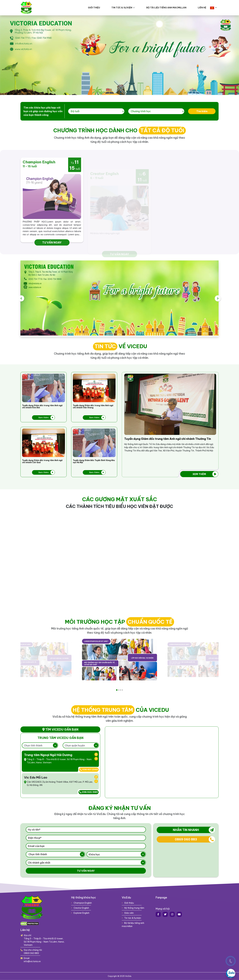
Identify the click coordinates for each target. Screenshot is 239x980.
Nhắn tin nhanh (194, 830)
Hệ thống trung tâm (133, 908)
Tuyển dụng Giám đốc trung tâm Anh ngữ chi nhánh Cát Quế (42, 461)
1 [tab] (117, 690)
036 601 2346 (89, 770)
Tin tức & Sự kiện (122, 8)
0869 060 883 (195, 839)
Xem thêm (46, 418)
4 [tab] (122, 690)
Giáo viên (128, 913)
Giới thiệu (94, 8)
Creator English (80, 908)
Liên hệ (202, 8)
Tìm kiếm (187, 111)
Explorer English (80, 913)
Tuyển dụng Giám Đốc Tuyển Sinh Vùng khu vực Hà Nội (94, 461)
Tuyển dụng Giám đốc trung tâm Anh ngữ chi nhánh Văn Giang (93, 407)
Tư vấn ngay (86, 871)
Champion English (81, 903)
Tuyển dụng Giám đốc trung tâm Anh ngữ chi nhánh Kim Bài (42, 407)
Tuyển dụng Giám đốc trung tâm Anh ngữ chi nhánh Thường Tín (168, 439)
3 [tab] (120, 690)
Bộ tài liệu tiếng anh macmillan (166, 8)
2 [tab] (119, 690)
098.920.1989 (89, 792)
